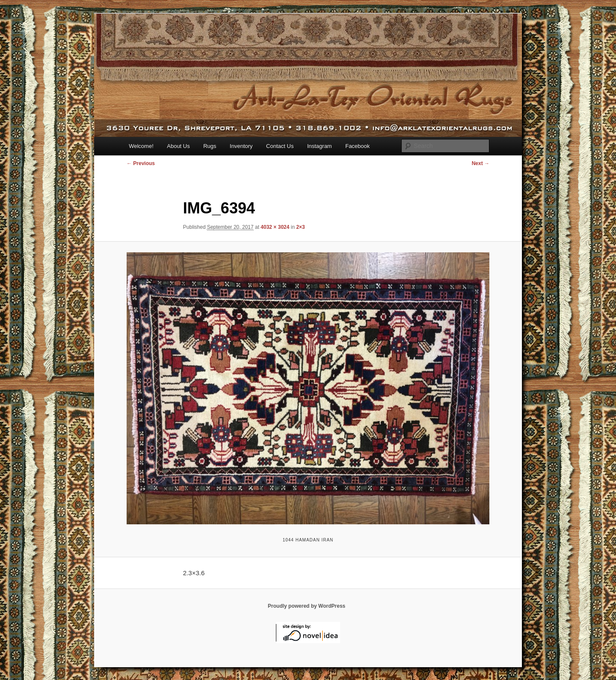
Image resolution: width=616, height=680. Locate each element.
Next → (481, 163)
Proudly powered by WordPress (307, 606)
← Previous (141, 163)
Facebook (357, 146)
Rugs (210, 146)
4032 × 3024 (275, 227)
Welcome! (141, 146)
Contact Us (280, 146)
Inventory (241, 146)
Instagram (320, 146)
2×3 (300, 227)
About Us (178, 146)
